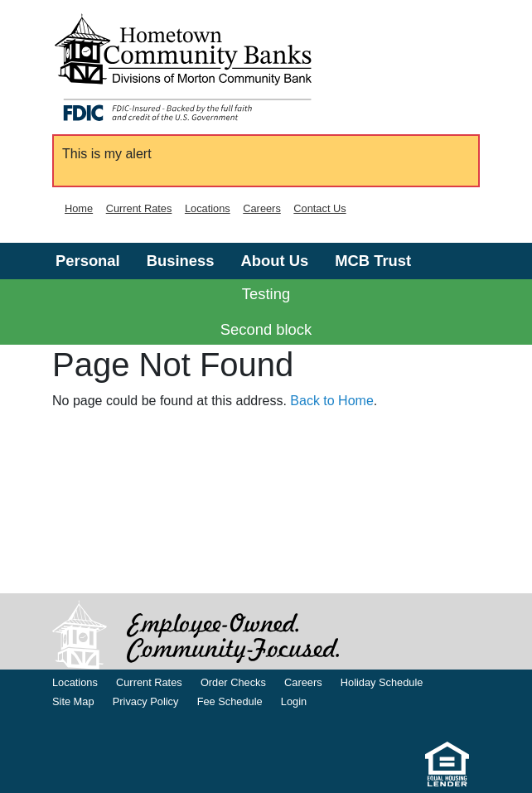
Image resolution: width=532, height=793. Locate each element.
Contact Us (319, 208)
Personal (88, 261)
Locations (208, 208)
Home (79, 208)
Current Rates (139, 208)
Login (294, 701)
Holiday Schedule (382, 682)
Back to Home (331, 401)
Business (181, 261)
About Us (274, 261)
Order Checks (233, 682)
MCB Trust (373, 261)
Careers (262, 208)
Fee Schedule (230, 701)
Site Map (73, 701)
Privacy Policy (146, 701)
